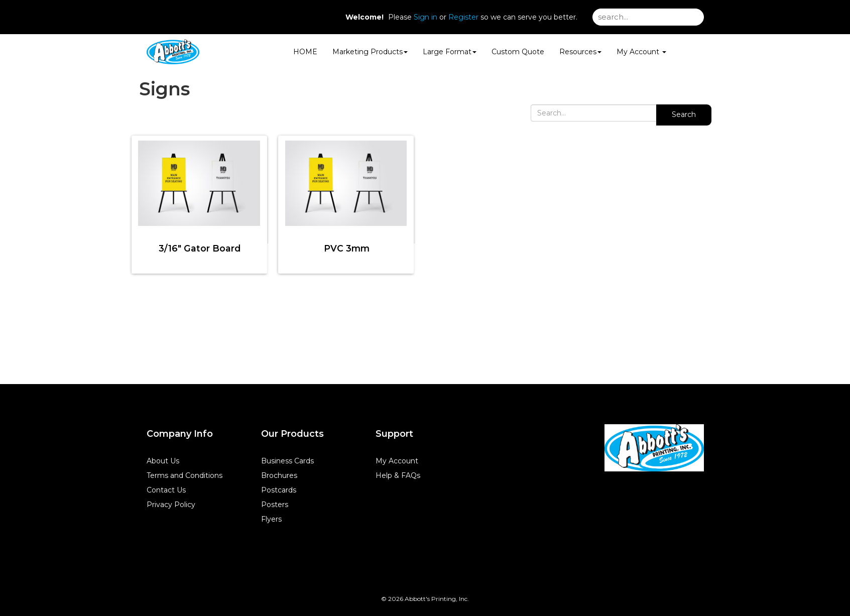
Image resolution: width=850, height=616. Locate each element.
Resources (580, 52)
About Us (163, 461)
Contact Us (166, 490)
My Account (397, 461)
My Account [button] (641, 52)
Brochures (279, 475)
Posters (275, 505)
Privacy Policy (171, 505)
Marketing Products (370, 52)
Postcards (279, 490)
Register (463, 17)
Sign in (426, 17)
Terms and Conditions (185, 475)
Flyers (271, 519)
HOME (305, 52)
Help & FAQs (398, 475)
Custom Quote (518, 52)
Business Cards (287, 461)
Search (684, 114)
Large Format (450, 52)
